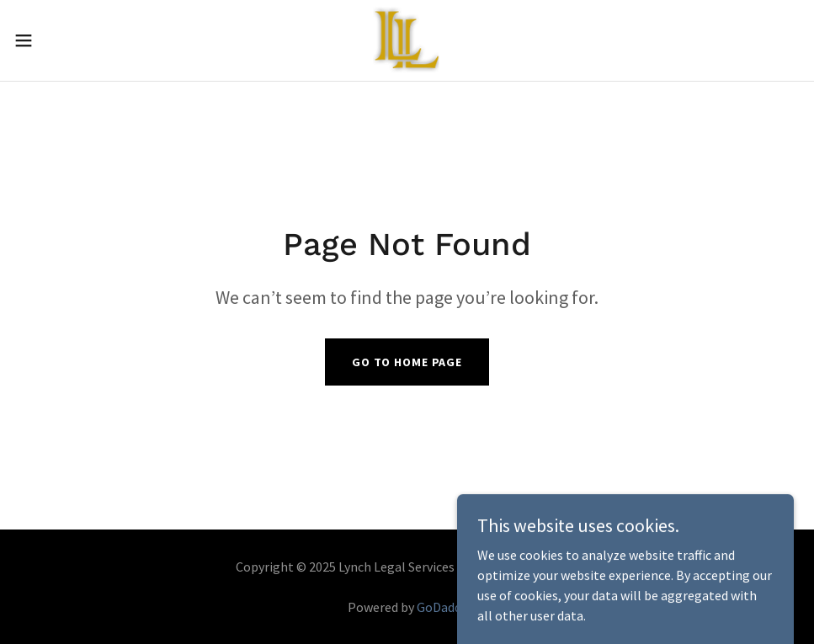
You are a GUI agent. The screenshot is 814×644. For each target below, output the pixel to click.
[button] (67, 40)
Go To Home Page (407, 362)
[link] (407, 40)
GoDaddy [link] (442, 607)
